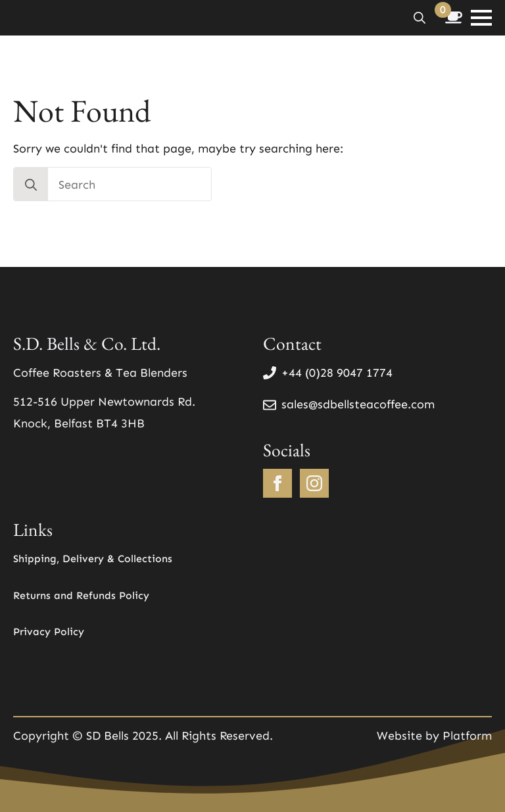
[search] (31, 185)
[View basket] (454, 18)
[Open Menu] (481, 18)
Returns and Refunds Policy (81, 595)
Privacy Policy (49, 632)
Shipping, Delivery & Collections (93, 559)
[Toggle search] (420, 18)
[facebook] (277, 483)
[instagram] (314, 483)
